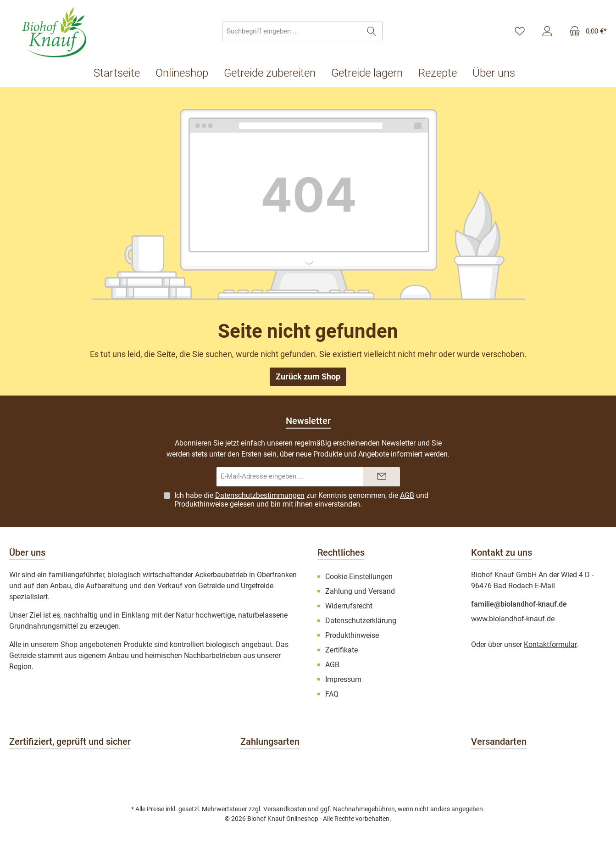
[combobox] (292, 31)
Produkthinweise (201, 504)
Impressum (343, 679)
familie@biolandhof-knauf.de (519, 604)
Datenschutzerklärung (361, 621)
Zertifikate (341, 650)
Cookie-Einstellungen (359, 577)
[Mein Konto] (547, 32)
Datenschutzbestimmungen (260, 495)
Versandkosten (285, 809)
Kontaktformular (550, 644)
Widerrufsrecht (349, 606)
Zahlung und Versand (360, 591)
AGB (407, 495)
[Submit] (382, 477)
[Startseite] (121, 73)
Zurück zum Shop (308, 376)
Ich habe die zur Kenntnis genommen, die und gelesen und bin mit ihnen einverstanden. (301, 500)
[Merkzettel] (520, 32)
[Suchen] (372, 31)
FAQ (332, 694)
